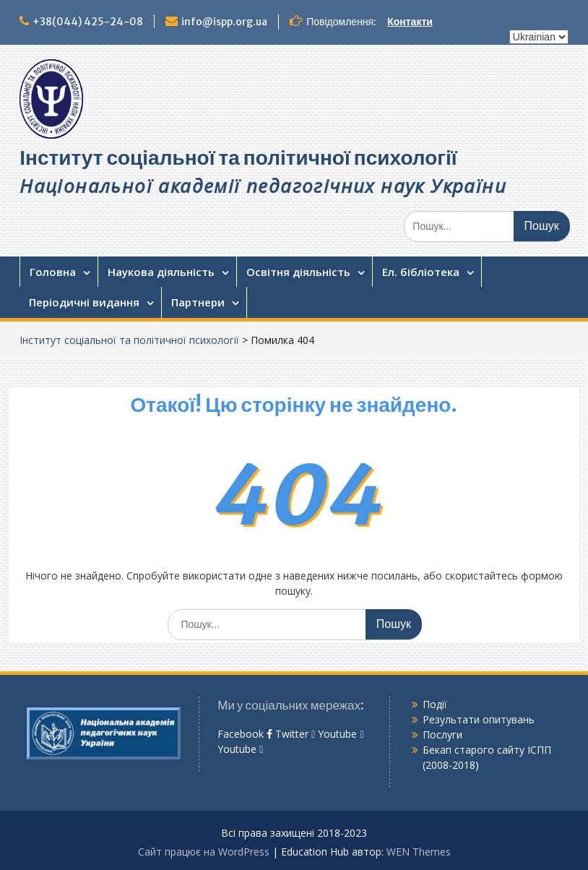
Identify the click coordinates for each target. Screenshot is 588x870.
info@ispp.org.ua (224, 22)
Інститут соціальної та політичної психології (238, 158)
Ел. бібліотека (421, 272)
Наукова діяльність (161, 272)
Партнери (198, 302)
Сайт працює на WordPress (204, 852)
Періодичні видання (84, 302)
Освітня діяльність (298, 272)
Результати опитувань (479, 719)
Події (435, 704)
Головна (53, 272)
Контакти (410, 22)
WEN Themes (419, 852)
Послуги (442, 735)
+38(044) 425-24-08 (88, 22)
